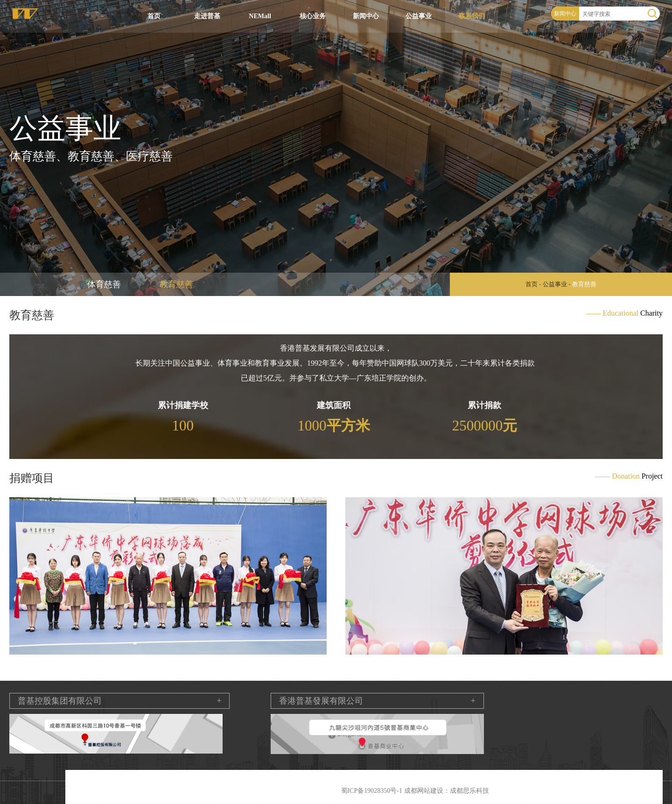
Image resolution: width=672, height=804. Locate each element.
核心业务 (313, 16)
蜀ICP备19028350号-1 (372, 791)
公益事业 (419, 16)
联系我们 (472, 16)
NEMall (260, 16)
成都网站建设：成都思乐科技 (447, 791)
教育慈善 (176, 284)
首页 (154, 16)
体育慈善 (104, 284)
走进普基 (207, 16)
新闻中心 (366, 16)
